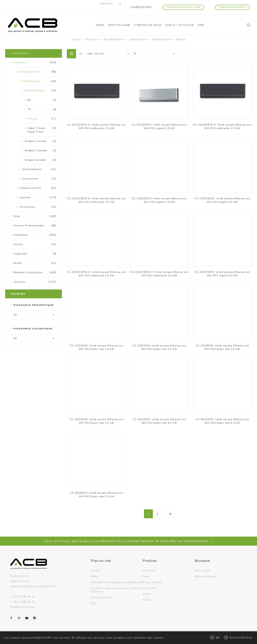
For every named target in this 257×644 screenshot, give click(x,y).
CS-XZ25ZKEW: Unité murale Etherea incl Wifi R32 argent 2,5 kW (159, 193)
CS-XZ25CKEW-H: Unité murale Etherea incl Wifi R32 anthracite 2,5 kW (96, 193)
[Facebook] (11, 611)
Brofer (147, 593)
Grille (71, 46)
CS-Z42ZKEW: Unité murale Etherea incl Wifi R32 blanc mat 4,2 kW (159, 414)
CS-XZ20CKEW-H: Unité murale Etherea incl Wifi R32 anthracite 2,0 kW (96, 119)
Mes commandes (205, 569)
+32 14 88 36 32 (24, 589)
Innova (147, 587)
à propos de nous (102, 590)
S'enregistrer (153, 4)
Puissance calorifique (33, 321)
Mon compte (202, 563)
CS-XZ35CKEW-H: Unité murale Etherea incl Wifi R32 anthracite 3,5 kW (96, 266)
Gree (146, 569)
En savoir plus (241, 638)
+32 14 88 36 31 (24, 594)
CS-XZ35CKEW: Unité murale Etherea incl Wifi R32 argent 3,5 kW (222, 193)
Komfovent (149, 581)
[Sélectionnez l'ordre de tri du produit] (108, 46)
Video (94, 569)
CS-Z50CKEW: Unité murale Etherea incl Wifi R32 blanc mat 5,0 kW (222, 414)
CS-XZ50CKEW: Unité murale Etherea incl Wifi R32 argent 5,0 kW (222, 266)
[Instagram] (19, 611)
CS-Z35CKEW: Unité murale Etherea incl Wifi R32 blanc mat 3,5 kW (96, 414)
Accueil (76, 32)
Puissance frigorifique (33, 298)
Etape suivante (170, 506)
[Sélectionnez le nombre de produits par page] (154, 46)
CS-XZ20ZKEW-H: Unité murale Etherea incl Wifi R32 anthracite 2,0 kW (222, 119)
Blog (94, 596)
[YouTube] (27, 611)
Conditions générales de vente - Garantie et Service (116, 583)
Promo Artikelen (153, 575)
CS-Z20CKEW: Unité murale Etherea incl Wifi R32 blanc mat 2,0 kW (96, 340)
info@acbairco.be (22, 600)
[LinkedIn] (35, 611)
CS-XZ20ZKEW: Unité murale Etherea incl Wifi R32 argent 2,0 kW (159, 119)
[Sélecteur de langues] (126, 4)
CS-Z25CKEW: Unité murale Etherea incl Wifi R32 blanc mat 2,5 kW (159, 340)
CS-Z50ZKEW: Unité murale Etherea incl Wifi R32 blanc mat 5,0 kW (96, 487)
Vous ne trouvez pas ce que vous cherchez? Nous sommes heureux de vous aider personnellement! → (129, 534)
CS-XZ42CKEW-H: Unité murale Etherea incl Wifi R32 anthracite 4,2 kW (159, 266)
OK (218, 638)
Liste (81, 46)
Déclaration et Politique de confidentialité (117, 575)
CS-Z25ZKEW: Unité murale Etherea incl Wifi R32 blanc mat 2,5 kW (222, 340)
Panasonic (149, 563)
